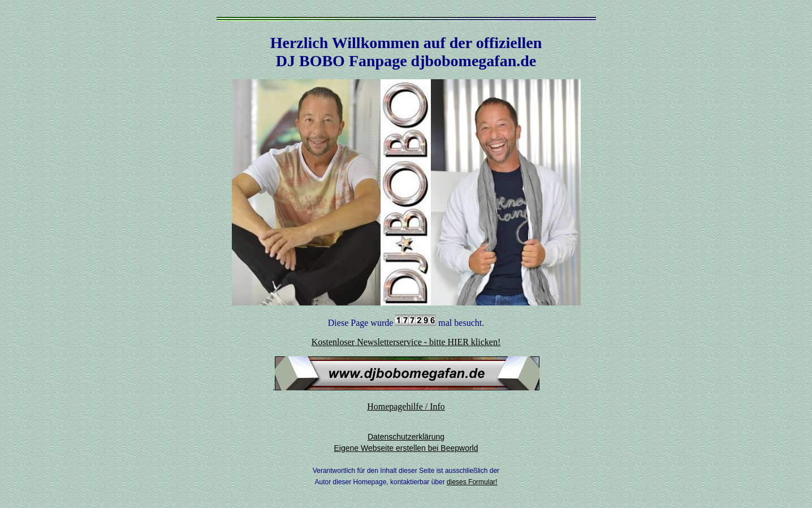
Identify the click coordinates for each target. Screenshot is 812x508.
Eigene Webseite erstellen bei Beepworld (406, 448)
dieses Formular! (472, 482)
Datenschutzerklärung (406, 437)
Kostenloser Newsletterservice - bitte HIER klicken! (406, 342)
